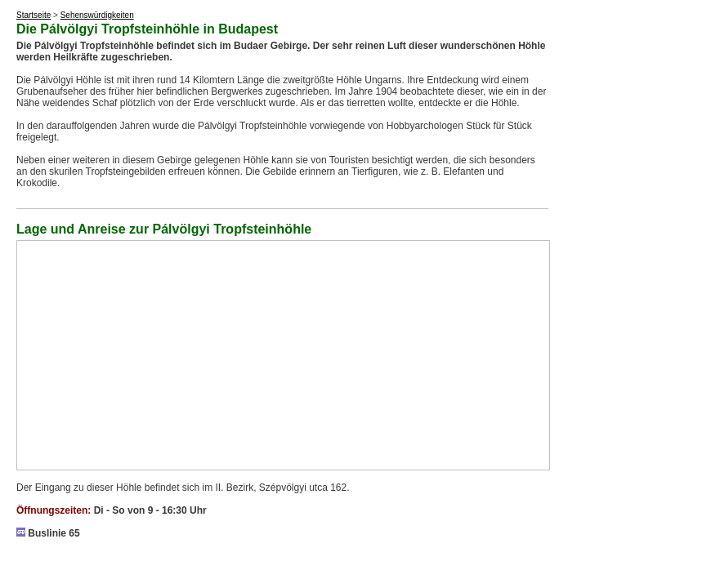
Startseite (34, 15)
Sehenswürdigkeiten (97, 15)
